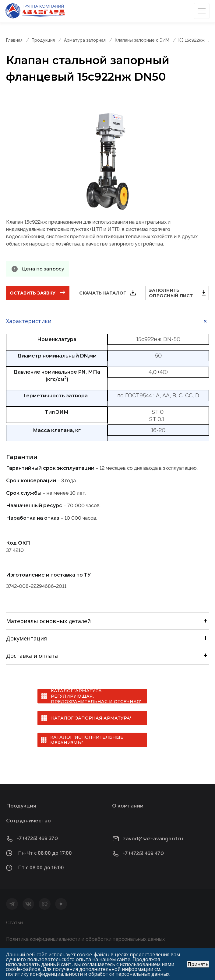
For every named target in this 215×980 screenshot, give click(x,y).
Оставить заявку (33, 293)
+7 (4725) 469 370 (37, 838)
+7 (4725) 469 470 (143, 853)
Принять (198, 964)
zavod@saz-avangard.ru (153, 839)
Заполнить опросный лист (171, 293)
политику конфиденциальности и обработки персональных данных (88, 974)
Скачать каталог (103, 293)
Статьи (14, 923)
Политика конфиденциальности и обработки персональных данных (85, 939)
